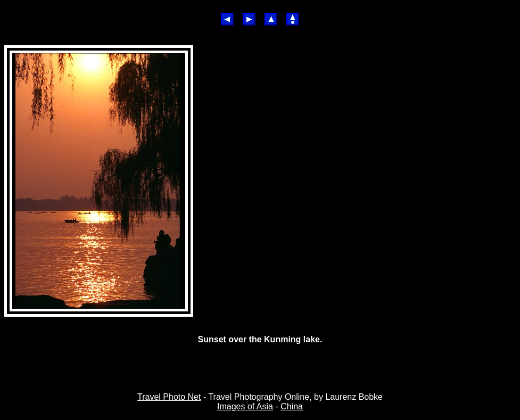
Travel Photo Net (169, 397)
